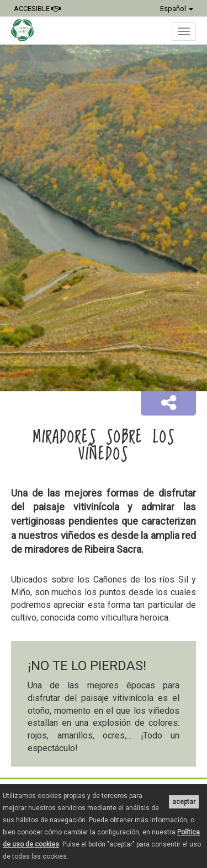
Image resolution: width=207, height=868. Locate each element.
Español (177, 9)
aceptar (184, 802)
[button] (168, 403)
